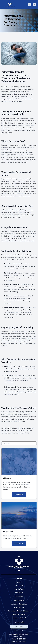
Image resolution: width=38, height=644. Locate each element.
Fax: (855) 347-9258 (19, 642)
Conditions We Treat (19, 618)
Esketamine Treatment (19, 614)
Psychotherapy (19, 607)
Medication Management (19, 604)
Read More (19, 495)
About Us (19, 582)
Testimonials (19, 593)
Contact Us (19, 543)
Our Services (19, 586)
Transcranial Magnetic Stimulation (19, 611)
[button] (2, 4)
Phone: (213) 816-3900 (19, 639)
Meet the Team (19, 589)
